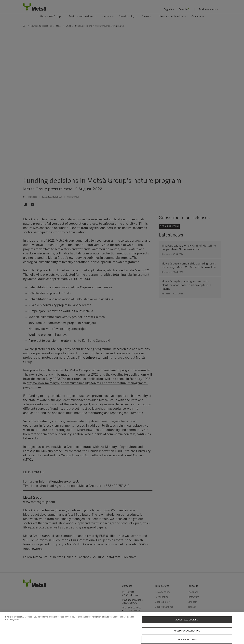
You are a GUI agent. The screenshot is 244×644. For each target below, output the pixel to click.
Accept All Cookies (187, 624)
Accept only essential (187, 635)
